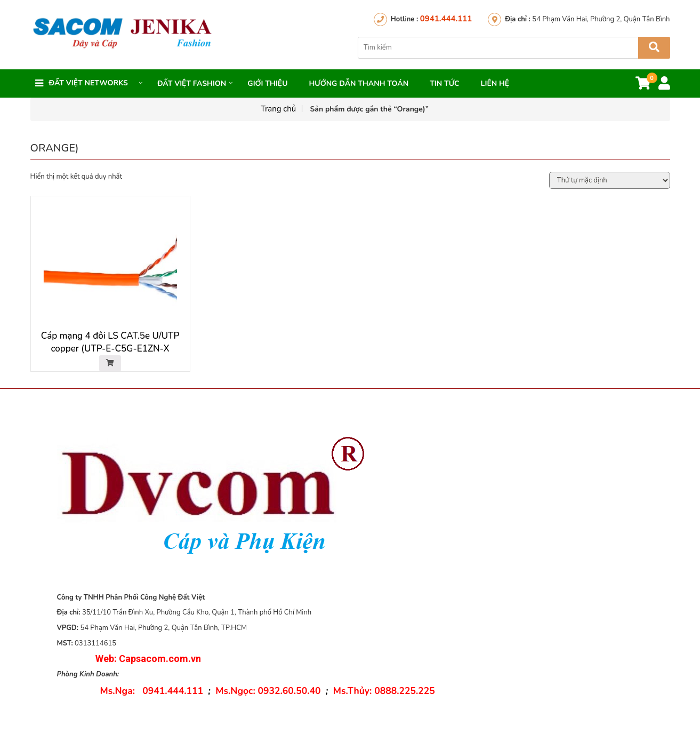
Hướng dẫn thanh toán (359, 83)
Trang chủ (278, 109)
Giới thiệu (267, 83)
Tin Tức (444, 83)
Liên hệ (495, 83)
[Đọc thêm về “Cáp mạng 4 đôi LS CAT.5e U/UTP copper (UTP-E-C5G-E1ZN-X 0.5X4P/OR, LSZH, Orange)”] (110, 363)
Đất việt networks (88, 83)
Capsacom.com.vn (160, 659)
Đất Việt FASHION (192, 83)
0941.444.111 (446, 19)
